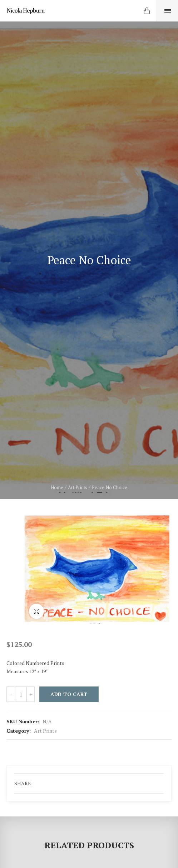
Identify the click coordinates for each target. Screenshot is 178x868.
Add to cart (69, 694)
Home (57, 487)
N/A (47, 721)
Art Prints (78, 487)
